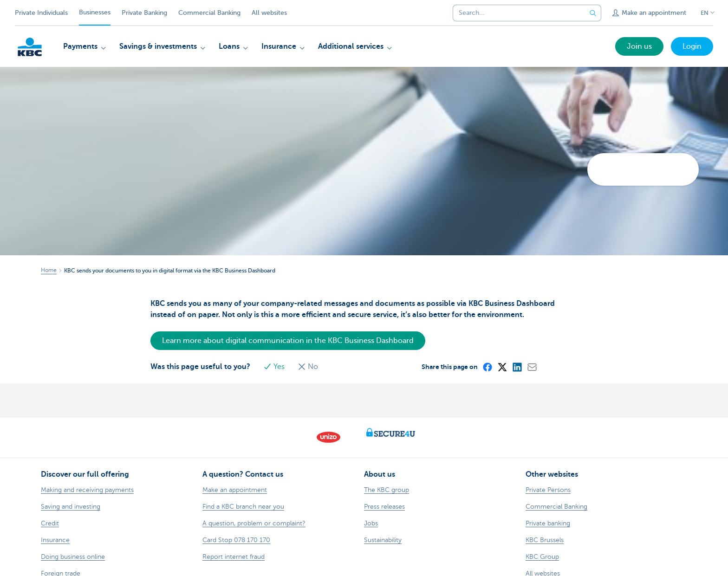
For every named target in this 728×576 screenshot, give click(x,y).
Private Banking (144, 13)
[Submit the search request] (593, 13)
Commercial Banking (209, 13)
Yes (275, 367)
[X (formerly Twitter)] (502, 367)
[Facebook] (487, 367)
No (308, 367)
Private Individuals (41, 13)
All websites (269, 13)
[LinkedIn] (517, 367)
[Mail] (532, 367)
